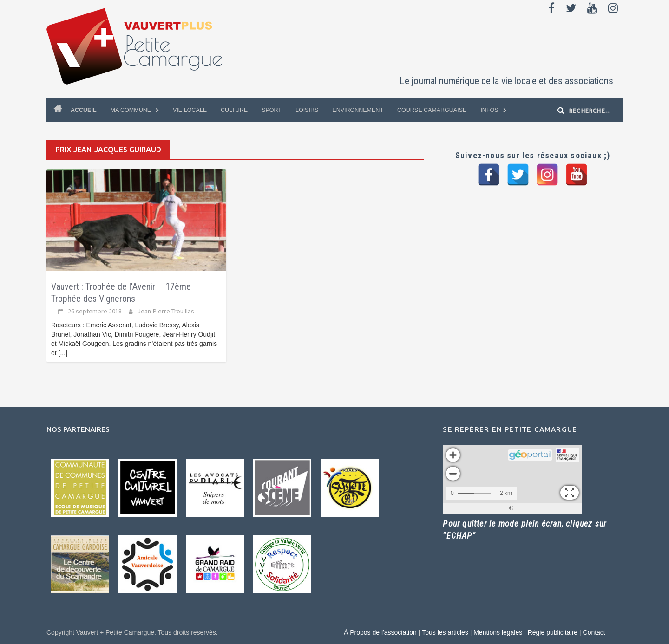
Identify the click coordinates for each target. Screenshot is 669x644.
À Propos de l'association (380, 632)
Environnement (358, 110)
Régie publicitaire (553, 632)
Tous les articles (445, 632)
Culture (234, 110)
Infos (489, 110)
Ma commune (131, 110)
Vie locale (190, 110)
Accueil (84, 110)
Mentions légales (498, 632)
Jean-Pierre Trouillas (166, 311)
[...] (63, 353)
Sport (272, 110)
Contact (594, 632)
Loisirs (307, 110)
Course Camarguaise (432, 110)
